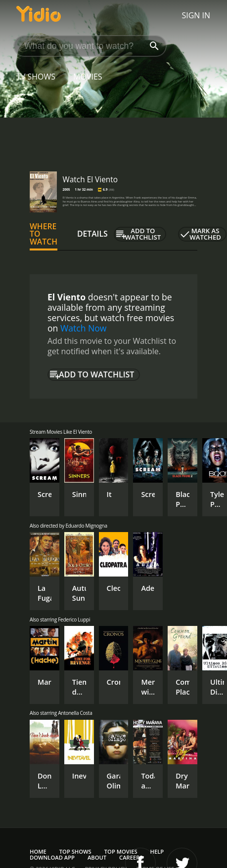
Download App (52, 857)
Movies (88, 77)
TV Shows (36, 77)
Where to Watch (44, 234)
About (97, 857)
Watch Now (84, 328)
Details (92, 234)
